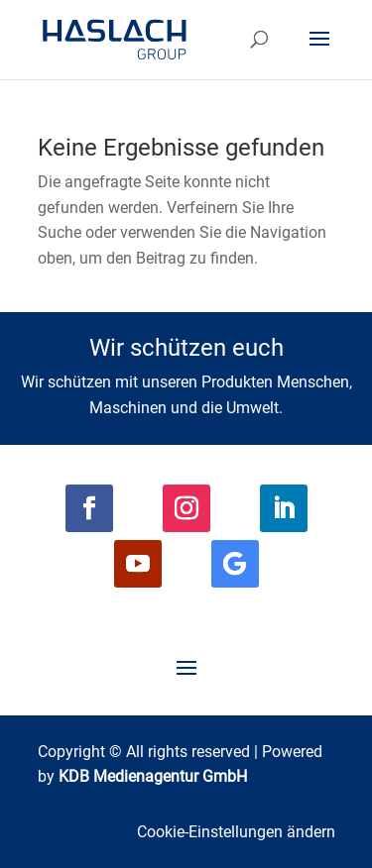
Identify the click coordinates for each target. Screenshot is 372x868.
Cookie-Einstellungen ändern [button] (236, 832)
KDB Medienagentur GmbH (153, 776)
